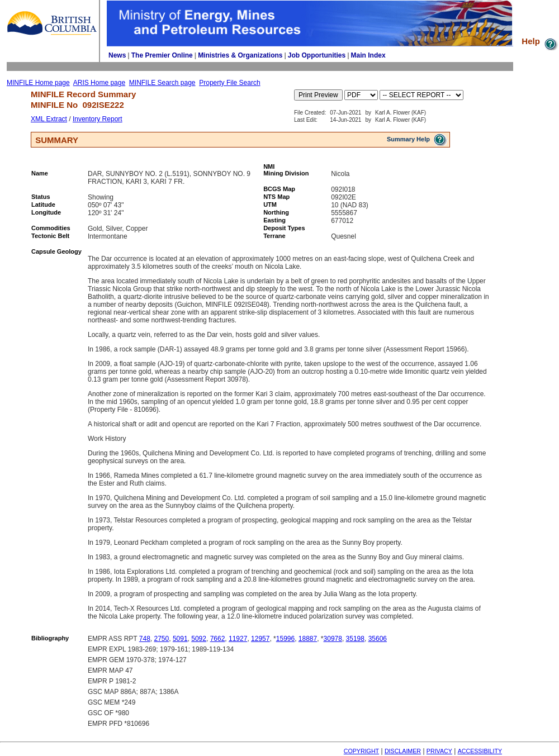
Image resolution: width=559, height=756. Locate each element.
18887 (308, 639)
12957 (260, 639)
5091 (180, 639)
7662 (218, 639)
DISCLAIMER (403, 751)
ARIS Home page (99, 83)
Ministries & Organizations (240, 55)
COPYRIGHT (361, 751)
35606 (378, 639)
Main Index (368, 55)
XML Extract (49, 119)
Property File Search (229, 83)
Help (540, 41)
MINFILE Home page (38, 83)
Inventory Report (98, 119)
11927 (238, 639)
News (117, 55)
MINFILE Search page (162, 83)
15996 (285, 639)
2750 (162, 639)
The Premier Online (162, 55)
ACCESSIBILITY (480, 751)
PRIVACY (439, 751)
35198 (355, 639)
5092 (199, 639)
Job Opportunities (317, 55)
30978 (333, 639)
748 (145, 639)
